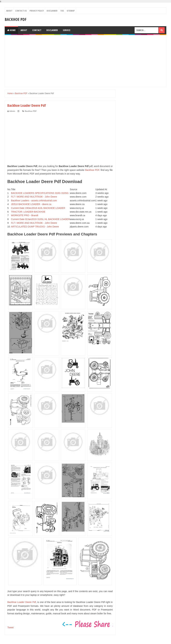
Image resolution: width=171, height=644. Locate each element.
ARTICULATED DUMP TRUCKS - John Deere (35, 227)
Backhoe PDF (16, 19)
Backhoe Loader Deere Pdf (22, 602)
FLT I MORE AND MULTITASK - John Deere (34, 197)
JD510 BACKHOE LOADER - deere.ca (31, 204)
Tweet (10, 627)
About (9, 11)
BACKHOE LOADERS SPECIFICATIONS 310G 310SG (40, 193)
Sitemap (71, 11)
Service (67, 30)
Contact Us (21, 11)
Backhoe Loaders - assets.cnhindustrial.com (34, 201)
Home (11, 30)
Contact (37, 30)
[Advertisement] (85, 61)
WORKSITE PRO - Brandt (25, 215)
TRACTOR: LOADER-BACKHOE (28, 212)
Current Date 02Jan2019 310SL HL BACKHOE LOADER (40, 219)
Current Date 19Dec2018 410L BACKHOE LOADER (38, 208)
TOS (62, 11)
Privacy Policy (37, 11)
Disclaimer (52, 11)
